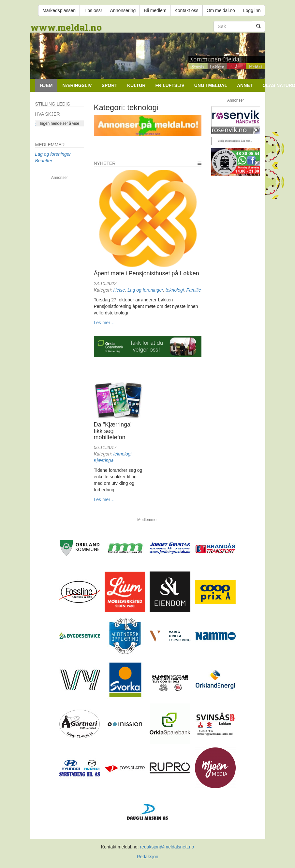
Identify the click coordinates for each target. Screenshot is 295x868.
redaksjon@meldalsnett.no (167, 847)
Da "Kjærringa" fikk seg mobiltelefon (113, 431)
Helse (119, 290)
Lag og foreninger (145, 290)
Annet (245, 85)
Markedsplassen (59, 10)
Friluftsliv (170, 85)
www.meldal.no (66, 27)
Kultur (136, 85)
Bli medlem (155, 10)
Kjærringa (104, 460)
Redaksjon (147, 857)
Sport (110, 85)
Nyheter (105, 163)
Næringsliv (77, 85)
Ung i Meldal (211, 85)
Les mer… (104, 323)
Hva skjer (48, 114)
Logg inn (252, 10)
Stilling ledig (53, 104)
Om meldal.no (221, 10)
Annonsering (123, 10)
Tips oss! (93, 10)
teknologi (175, 290)
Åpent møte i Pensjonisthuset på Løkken (147, 273)
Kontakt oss (186, 10)
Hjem (46, 85)
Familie (194, 290)
